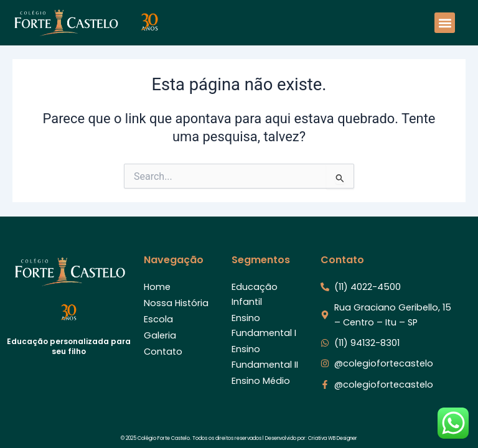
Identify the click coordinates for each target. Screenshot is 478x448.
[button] (445, 23)
